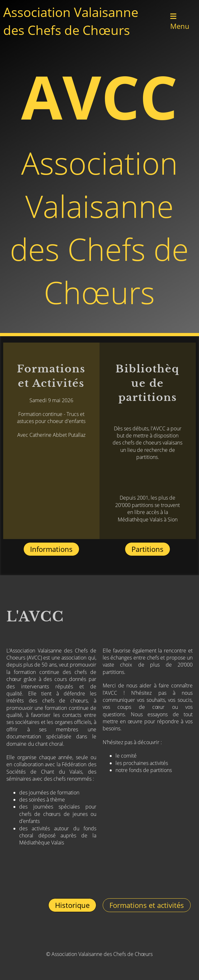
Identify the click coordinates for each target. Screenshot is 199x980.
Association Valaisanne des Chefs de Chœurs (71, 21)
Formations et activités (147, 905)
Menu (180, 22)
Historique (72, 905)
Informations (51, 549)
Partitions (147, 549)
